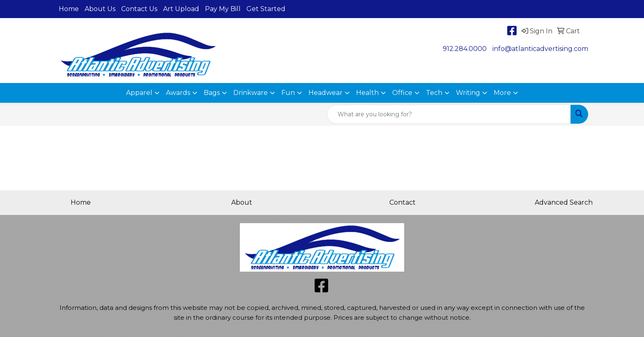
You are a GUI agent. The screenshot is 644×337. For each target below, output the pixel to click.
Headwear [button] (325, 93)
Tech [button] (434, 93)
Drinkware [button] (251, 93)
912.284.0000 (465, 49)
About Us (100, 9)
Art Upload (181, 9)
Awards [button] (178, 93)
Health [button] (367, 93)
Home (69, 9)
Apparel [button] (139, 93)
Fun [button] (288, 93)
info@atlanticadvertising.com (540, 49)
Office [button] (402, 93)
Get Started (266, 9)
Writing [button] (468, 93)
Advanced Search (564, 202)
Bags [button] (212, 93)
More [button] (502, 93)
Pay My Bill (223, 9)
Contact (402, 202)
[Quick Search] (449, 114)
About (242, 202)
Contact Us (139, 9)
